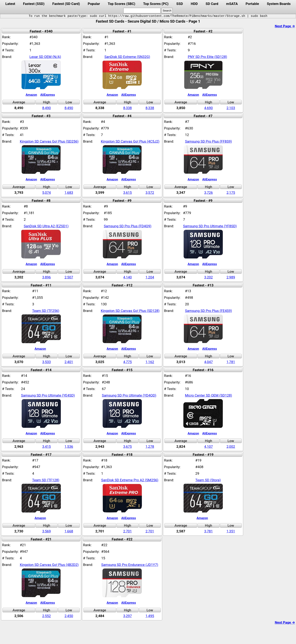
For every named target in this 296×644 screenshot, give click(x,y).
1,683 (69, 193)
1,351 (231, 531)
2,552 (46, 616)
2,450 (69, 616)
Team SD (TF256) (46, 311)
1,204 (150, 277)
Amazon (31, 95)
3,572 (150, 193)
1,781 (231, 362)
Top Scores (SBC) (121, 4)
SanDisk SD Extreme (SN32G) (127, 57)
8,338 (127, 108)
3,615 (127, 193)
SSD (180, 4)
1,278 (150, 447)
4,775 (127, 362)
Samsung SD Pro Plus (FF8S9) (208, 141)
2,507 (69, 277)
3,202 (208, 277)
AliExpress (48, 95)
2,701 (127, 531)
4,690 (208, 108)
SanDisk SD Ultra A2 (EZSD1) (46, 226)
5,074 (46, 193)
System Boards (279, 4)
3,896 (46, 277)
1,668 (69, 531)
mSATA (232, 4)
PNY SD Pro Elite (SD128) (207, 57)
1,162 (150, 362)
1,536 (69, 447)
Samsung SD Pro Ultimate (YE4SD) (48, 395)
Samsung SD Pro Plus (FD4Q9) (128, 226)
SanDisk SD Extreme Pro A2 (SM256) (130, 480)
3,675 (127, 447)
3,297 (127, 616)
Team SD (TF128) (46, 480)
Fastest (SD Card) (66, 4)
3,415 (46, 447)
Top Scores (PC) (156, 4)
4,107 (208, 447)
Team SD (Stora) (208, 480)
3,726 (208, 193)
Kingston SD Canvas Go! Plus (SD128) (130, 311)
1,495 (150, 616)
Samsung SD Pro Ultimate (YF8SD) (210, 226)
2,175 (231, 193)
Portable (252, 4)
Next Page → (285, 26)
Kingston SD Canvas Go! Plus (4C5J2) (130, 141)
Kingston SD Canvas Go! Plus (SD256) (49, 141)
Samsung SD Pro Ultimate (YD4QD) (129, 395)
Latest (10, 4)
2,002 (231, 447)
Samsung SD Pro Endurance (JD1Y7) (130, 565)
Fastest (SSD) (34, 4)
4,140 (127, 277)
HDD (194, 4)
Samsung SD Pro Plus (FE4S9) (208, 311)
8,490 (46, 108)
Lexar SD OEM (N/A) (45, 57)
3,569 (46, 531)
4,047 (208, 362)
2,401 (69, 362)
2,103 (231, 108)
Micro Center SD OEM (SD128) (209, 395)
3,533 (46, 362)
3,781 (208, 531)
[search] (142, 11)
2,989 (231, 277)
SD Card (212, 4)
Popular (94, 4)
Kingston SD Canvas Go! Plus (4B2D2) (49, 565)
